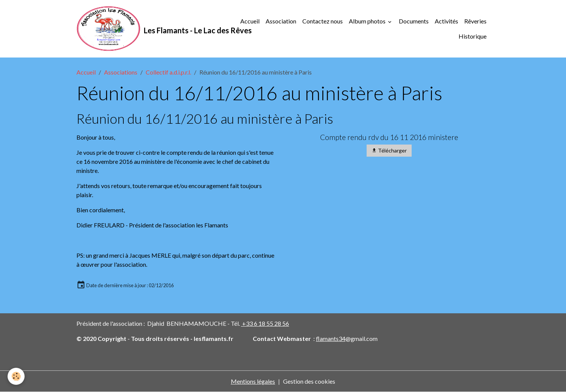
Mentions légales (253, 381)
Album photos (368, 21)
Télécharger (389, 151)
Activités (446, 21)
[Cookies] (16, 376)
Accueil (250, 21)
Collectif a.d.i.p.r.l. (168, 72)
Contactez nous (323, 21)
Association (281, 21)
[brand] (154, 29)
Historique (473, 36)
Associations (121, 72)
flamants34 (331, 338)
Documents (414, 21)
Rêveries (475, 21)
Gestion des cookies (309, 381)
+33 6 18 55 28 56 (265, 323)
